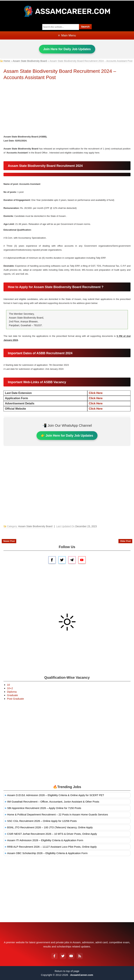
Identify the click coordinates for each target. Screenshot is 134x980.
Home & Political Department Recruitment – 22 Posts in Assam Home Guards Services (58, 814)
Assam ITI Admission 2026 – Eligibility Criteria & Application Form (45, 840)
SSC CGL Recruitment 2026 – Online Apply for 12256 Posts (42, 821)
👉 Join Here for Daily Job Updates (67, 436)
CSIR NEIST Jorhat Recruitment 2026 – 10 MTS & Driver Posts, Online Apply (52, 834)
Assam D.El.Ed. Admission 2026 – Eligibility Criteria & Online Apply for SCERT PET (56, 795)
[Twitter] (63, 956)
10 (8, 685)
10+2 (10, 688)
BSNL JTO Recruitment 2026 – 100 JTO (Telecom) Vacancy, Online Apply (50, 827)
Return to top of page (67, 971)
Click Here (96, 393)
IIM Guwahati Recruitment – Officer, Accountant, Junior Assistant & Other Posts (53, 802)
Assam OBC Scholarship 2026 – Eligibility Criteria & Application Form (47, 853)
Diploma (12, 692)
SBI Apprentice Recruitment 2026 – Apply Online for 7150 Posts (44, 808)
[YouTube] (71, 956)
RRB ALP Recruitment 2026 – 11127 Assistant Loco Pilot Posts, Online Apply (52, 847)
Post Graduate (15, 699)
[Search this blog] (61, 27)
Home (7, 61)
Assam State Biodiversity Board (30, 61)
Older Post (125, 541)
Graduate (12, 695)
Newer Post (9, 541)
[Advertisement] (67, 109)
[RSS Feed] (80, 956)
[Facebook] (55, 956)
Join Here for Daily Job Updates (67, 49)
